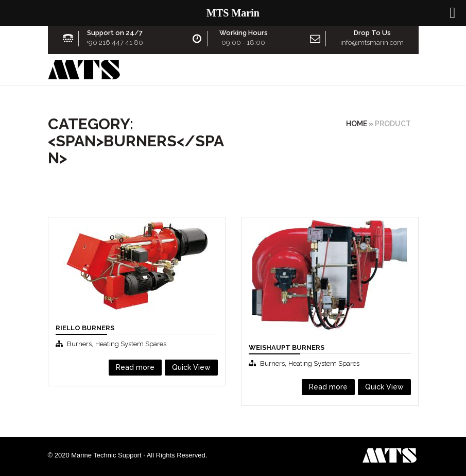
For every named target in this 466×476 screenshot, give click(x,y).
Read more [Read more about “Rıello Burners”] (135, 367)
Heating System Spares (131, 344)
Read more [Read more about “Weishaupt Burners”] (328, 387)
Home (357, 124)
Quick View (191, 367)
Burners (79, 344)
